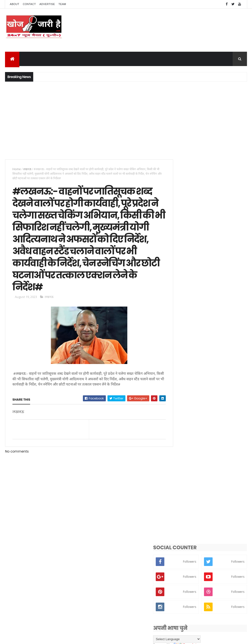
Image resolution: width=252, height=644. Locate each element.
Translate (205, 321)
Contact (29, 4)
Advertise (47, 4)
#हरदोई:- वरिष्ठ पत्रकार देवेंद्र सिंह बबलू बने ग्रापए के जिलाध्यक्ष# (217, 391)
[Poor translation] (17, 574)
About (14, 4)
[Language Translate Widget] (196, 315)
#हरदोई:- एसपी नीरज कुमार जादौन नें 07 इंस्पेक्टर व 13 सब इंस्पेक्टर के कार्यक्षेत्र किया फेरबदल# (220, 346)
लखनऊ (27, 169)
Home (17, 169)
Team (62, 4)
